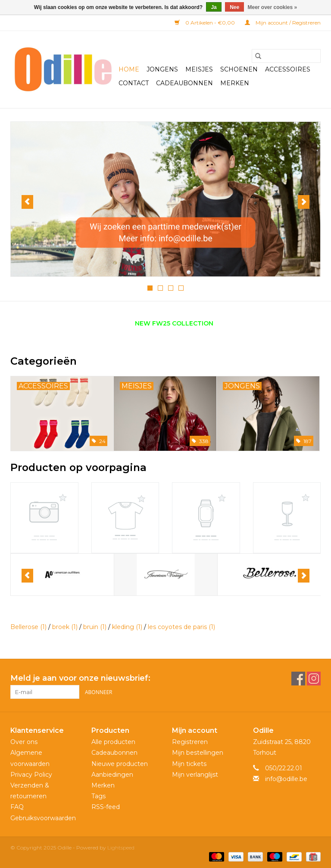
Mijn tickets (189, 764)
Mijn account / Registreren (283, 23)
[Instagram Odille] (314, 679)
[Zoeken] (286, 56)
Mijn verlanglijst (195, 775)
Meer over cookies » (273, 7)
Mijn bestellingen (198, 753)
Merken (235, 83)
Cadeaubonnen (184, 83)
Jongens (162, 69)
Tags (98, 796)
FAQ (17, 807)
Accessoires (288, 69)
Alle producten (113, 742)
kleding (127, 627)
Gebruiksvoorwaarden (43, 818)
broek (65, 627)
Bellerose (28, 627)
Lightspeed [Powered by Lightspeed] (121, 848)
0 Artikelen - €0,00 (205, 23)
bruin (95, 627)
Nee (234, 7)
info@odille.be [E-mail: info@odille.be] (286, 779)
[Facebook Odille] (298, 679)
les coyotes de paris (181, 627)
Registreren (190, 742)
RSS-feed (106, 807)
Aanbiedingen (112, 775)
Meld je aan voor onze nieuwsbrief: (80, 678)
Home (129, 69)
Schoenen (239, 69)
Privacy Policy (31, 775)
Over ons (24, 742)
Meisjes (199, 69)
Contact (134, 83)
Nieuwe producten (120, 764)
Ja (214, 7)
